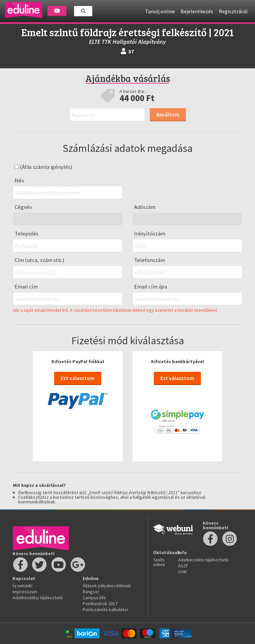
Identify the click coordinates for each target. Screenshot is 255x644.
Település (27, 234)
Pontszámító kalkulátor (106, 610)
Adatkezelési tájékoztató (38, 598)
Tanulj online (160, 11)
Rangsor (91, 592)
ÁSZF (183, 566)
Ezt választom (78, 378)
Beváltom (168, 114)
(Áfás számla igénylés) (43, 167)
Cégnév (23, 207)
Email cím (26, 287)
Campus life (94, 598)
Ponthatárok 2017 (100, 604)
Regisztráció (233, 11)
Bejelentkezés (197, 11)
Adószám (145, 207)
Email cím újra (151, 287)
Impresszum (25, 592)
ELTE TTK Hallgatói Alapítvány (127, 42)
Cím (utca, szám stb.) (40, 260)
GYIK (182, 572)
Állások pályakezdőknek (107, 586)
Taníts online (159, 562)
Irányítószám (150, 234)
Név (19, 181)
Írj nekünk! (23, 586)
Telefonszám (150, 260)
